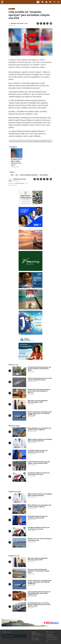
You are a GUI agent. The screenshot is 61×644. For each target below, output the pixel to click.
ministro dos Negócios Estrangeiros (29, 175)
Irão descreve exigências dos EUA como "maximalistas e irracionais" (39, 474)
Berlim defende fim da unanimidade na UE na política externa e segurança (39, 429)
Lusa (26, 23)
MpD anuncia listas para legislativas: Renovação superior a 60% (38, 401)
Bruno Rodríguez (44, 175)
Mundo (10, 9)
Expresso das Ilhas (17, 23)
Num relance (50, 632)
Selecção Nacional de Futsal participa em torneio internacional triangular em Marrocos (39, 391)
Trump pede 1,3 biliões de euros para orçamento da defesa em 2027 (38, 451)
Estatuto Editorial (50, 636)
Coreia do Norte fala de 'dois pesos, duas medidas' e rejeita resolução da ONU (39, 462)
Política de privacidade (52, 637)
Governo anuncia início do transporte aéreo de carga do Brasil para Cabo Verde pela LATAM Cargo (40, 413)
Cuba (12, 175)
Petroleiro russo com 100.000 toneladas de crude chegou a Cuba (40, 539)
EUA (17, 175)
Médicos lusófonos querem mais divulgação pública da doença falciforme (40, 440)
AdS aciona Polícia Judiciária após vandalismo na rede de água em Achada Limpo (38, 571)
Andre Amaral (20, 183)
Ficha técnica (50, 634)
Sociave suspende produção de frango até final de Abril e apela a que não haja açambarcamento (39, 593)
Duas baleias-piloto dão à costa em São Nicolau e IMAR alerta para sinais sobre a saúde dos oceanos (39, 604)
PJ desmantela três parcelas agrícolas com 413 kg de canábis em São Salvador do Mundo (39, 369)
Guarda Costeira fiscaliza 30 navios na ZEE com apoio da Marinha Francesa (40, 379)
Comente (36, 141)
